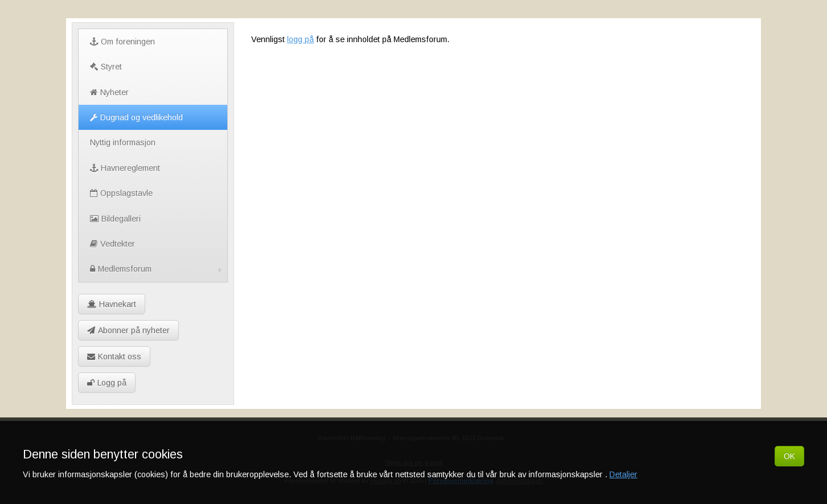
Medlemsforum (157, 269)
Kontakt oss (114, 357)
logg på (300, 39)
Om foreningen (122, 42)
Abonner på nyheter (128, 330)
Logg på (107, 383)
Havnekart (112, 304)
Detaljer (623, 474)
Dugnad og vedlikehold (136, 117)
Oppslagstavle (121, 193)
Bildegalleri (115, 219)
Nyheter (109, 92)
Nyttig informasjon (123, 142)
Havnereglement (125, 168)
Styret (106, 67)
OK (789, 456)
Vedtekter (112, 244)
